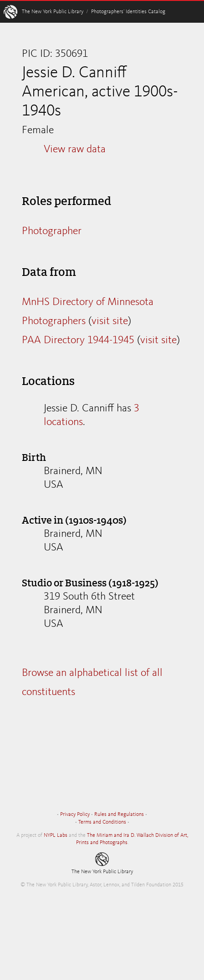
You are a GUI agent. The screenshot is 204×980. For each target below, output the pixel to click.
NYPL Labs (56, 835)
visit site (110, 321)
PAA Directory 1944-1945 (78, 340)
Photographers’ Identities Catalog (128, 12)
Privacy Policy (75, 815)
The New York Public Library (53, 12)
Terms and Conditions (102, 822)
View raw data (75, 150)
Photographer (52, 231)
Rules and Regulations (119, 815)
